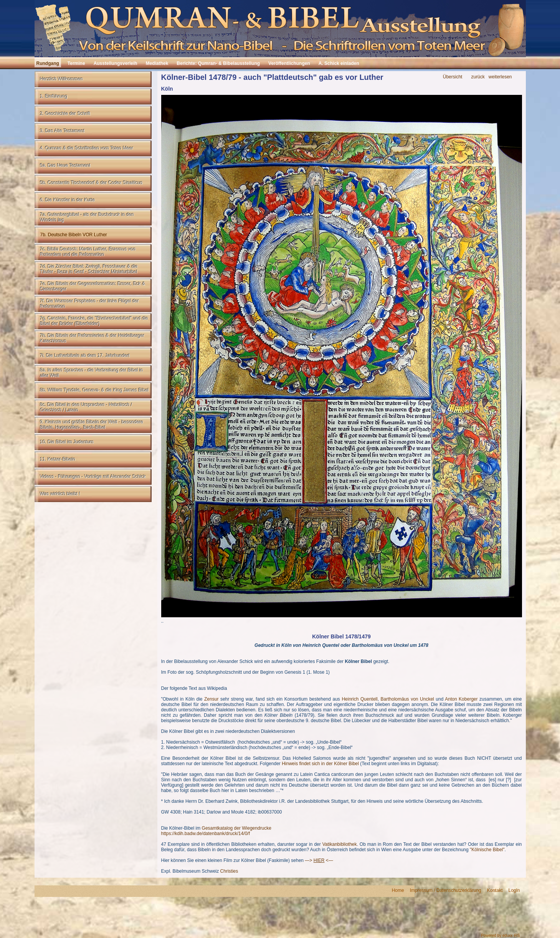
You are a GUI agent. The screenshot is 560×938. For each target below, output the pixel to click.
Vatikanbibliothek (340, 844)
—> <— (319, 860)
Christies (229, 871)
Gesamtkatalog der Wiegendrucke (237, 828)
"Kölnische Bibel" (487, 850)
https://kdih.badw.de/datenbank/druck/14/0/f (206, 834)
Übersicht (453, 77)
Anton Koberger (461, 699)
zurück (478, 77)
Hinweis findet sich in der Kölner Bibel (320, 764)
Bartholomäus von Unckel (407, 699)
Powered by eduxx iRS (500, 936)
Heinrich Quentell (359, 699)
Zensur (211, 699)
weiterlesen (500, 77)
